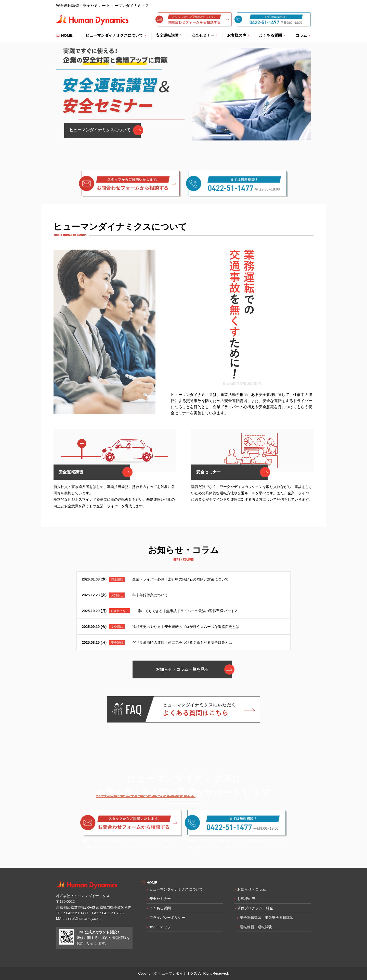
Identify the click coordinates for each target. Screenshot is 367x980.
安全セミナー (160, 899)
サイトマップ (160, 927)
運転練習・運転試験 (256, 927)
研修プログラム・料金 (255, 908)
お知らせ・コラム (252, 889)
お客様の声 (246, 899)
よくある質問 (160, 908)
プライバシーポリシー (167, 918)
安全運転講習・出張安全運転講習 (267, 918)
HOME (64, 35)
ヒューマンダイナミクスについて (176, 889)
